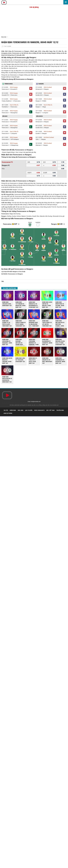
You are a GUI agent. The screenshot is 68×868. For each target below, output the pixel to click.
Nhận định (4, 37)
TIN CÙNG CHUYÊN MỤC (9, 288)
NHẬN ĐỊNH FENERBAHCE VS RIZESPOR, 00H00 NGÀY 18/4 (60, 361)
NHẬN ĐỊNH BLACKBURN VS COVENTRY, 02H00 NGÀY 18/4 (47, 342)
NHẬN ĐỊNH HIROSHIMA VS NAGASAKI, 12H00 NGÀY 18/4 (7, 342)
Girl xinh (20, 410)
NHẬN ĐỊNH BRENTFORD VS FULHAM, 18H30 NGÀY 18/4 (60, 305)
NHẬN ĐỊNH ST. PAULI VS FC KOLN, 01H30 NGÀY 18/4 (33, 361)
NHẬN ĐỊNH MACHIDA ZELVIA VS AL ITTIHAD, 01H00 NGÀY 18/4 (60, 342)
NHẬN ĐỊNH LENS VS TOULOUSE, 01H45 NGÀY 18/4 (20, 360)
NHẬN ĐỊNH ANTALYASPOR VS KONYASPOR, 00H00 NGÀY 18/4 (7, 379)
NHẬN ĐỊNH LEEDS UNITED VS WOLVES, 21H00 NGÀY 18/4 (47, 305)
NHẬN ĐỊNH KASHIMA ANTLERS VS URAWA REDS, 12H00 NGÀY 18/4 (20, 342)
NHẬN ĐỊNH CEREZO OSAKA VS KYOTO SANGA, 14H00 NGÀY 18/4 (21, 323)
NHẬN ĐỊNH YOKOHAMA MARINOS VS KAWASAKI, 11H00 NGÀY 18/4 (34, 342)
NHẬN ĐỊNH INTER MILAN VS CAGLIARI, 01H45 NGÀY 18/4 (7, 361)
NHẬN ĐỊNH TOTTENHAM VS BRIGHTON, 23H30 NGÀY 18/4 (20, 305)
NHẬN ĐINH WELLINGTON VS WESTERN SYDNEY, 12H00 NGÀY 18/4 (60, 324)
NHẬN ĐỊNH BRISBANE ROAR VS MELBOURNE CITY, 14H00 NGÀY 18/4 (34, 324)
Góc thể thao (50, 410)
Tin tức (6, 410)
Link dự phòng (34, 7)
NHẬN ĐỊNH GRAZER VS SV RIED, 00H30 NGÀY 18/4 (47, 361)
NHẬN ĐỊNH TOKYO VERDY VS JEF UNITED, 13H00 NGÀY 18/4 (47, 323)
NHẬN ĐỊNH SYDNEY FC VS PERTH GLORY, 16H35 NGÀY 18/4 (7, 323)
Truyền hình (60, 410)
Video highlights (39, 410)
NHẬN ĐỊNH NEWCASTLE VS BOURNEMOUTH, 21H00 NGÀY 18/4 (33, 305)
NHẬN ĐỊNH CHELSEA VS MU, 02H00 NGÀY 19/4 (7, 304)
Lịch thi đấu (29, 410)
